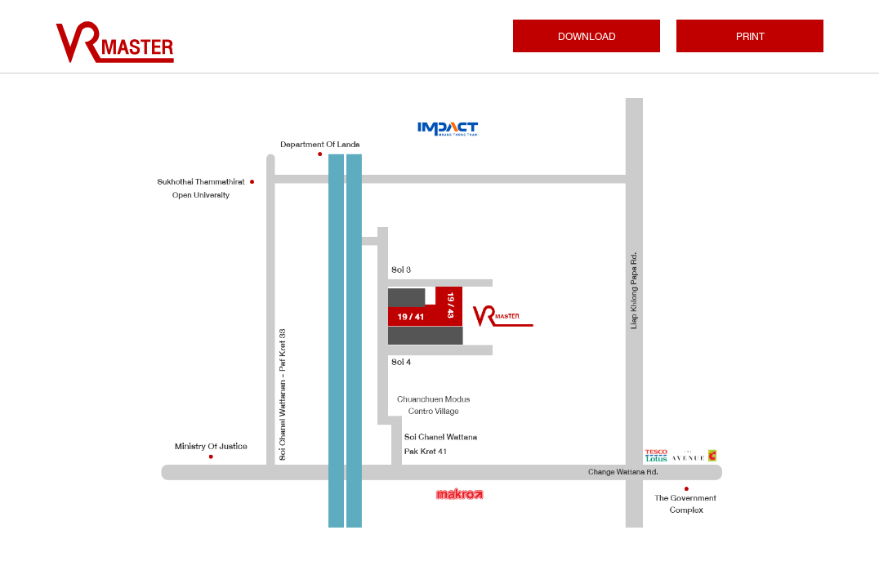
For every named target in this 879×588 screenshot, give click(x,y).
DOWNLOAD (587, 37)
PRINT (750, 37)
